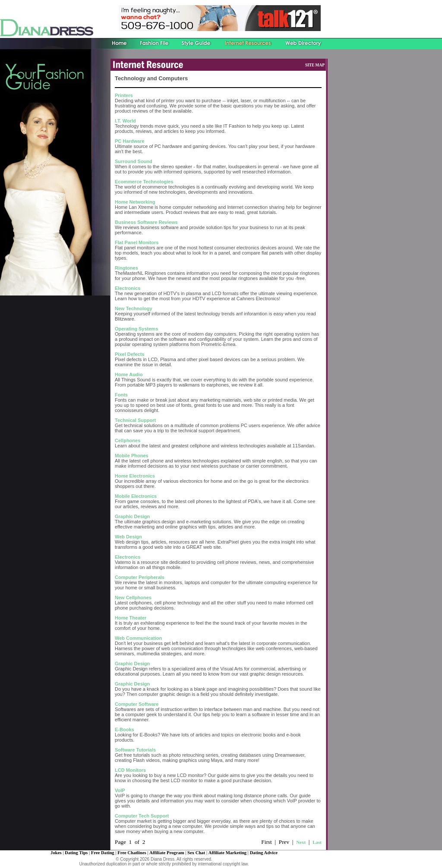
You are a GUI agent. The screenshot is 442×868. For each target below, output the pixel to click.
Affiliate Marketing (227, 853)
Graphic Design (132, 516)
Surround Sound (134, 161)
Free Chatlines (132, 853)
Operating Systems (136, 329)
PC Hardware (129, 141)
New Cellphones (133, 598)
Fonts (121, 395)
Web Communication (138, 638)
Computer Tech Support (142, 816)
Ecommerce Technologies (144, 182)
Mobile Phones (132, 456)
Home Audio (129, 374)
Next (301, 842)
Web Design (128, 537)
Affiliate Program (167, 853)
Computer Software (137, 704)
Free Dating (103, 853)
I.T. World (125, 121)
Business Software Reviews (146, 222)
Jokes (56, 853)
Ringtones (126, 268)
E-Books (125, 730)
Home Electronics (135, 476)
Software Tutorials (135, 750)
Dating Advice (264, 853)
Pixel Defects (129, 354)
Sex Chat (196, 853)
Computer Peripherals (140, 577)
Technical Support (135, 420)
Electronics (128, 288)
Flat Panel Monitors (137, 242)
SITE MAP (315, 65)
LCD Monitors (130, 770)
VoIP (120, 790)
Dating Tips (76, 853)
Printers (124, 95)
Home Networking (135, 202)
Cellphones (128, 440)
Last (317, 842)
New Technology (134, 308)
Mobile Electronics (136, 496)
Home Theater (131, 618)
